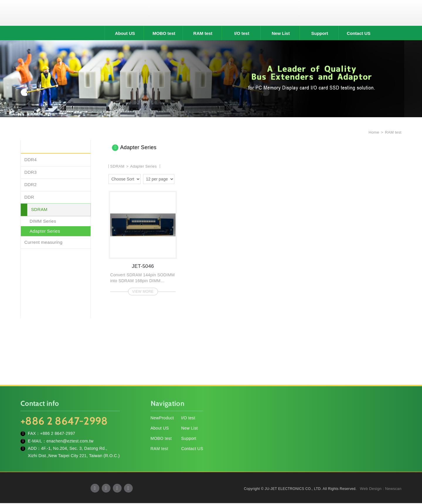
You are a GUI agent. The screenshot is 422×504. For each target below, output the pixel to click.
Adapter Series (45, 232)
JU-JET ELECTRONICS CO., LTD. (211, 13)
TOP (410, 473)
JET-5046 (143, 242)
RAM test (203, 34)
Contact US (359, 34)
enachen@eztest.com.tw (70, 442)
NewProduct (162, 419)
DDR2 (30, 185)
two (180, 179)
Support (320, 34)
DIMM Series (43, 222)
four (189, 179)
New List (281, 34)
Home (373, 133)
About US (125, 34)
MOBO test (164, 34)
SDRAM (39, 210)
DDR (29, 198)
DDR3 (30, 173)
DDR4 (30, 160)
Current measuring (43, 243)
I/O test (242, 34)
